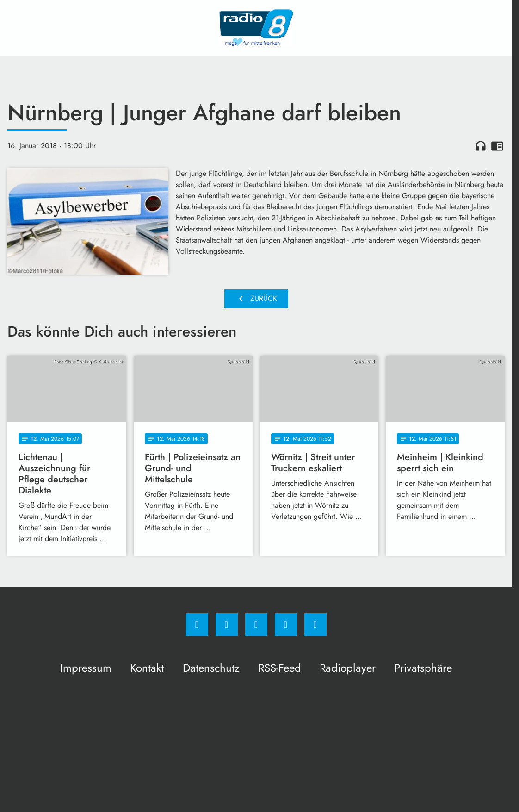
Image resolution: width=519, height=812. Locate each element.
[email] (315, 625)
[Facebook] (197, 625)
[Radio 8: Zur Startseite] (256, 28)
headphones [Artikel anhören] (481, 146)
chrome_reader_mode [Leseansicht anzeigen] (497, 146)
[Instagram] (227, 625)
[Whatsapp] (256, 625)
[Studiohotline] (286, 625)
